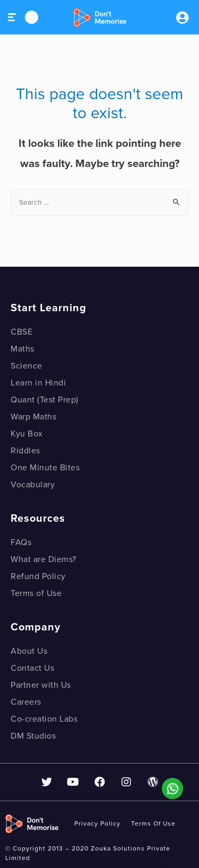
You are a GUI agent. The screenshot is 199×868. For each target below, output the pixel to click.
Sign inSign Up (182, 17)
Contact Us (32, 668)
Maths (23, 349)
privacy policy (97, 823)
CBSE (21, 332)
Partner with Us (41, 685)
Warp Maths (33, 417)
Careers (26, 702)
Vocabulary (33, 485)
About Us (29, 651)
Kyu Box (27, 434)
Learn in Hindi (38, 383)
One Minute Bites (45, 468)
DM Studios (33, 736)
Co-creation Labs (44, 719)
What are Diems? (44, 559)
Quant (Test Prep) (45, 400)
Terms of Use (36, 593)
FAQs (21, 542)
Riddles (25, 451)
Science (27, 366)
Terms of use (153, 823)
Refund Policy (38, 576)
